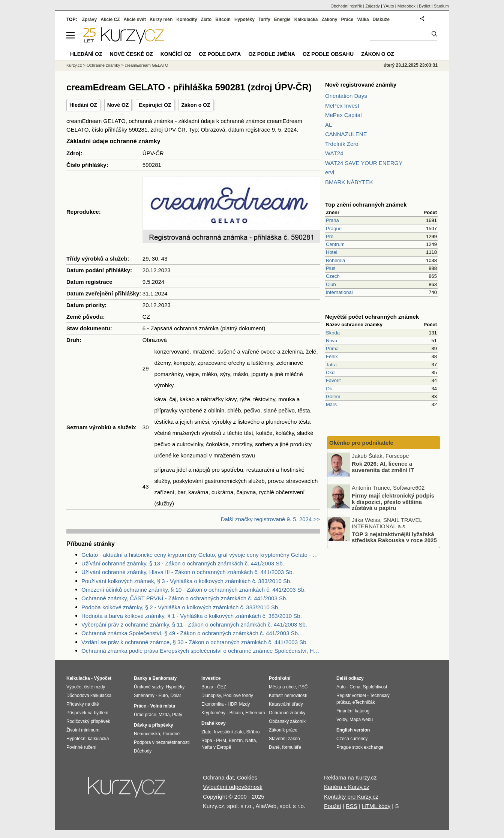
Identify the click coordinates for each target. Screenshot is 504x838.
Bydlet (425, 6)
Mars (331, 404)
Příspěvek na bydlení (87, 713)
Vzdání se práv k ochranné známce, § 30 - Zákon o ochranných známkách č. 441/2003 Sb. (195, 642)
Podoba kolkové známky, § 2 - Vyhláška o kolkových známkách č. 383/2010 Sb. (181, 607)
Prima (332, 349)
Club (331, 284)
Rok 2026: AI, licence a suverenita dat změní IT (383, 467)
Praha (332, 220)
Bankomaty (164, 678)
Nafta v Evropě (216, 747)
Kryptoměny (213, 713)
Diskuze (381, 19)
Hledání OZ (83, 105)
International (339, 292)
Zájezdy (373, 6)
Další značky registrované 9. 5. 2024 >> (270, 519)
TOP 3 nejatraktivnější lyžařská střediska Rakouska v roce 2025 (394, 537)
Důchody (143, 751)
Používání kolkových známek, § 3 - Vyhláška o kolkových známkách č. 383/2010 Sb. (187, 581)
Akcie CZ (110, 19)
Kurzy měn (161, 19)
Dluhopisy (211, 696)
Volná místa (162, 706)
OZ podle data (220, 54)
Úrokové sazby (148, 687)
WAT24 (334, 153)
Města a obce (282, 687)
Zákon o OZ (196, 105)
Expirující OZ (155, 105)
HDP (232, 704)
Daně (274, 747)
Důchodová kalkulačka (89, 696)
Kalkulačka (306, 19)
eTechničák (364, 702)
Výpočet (103, 678)
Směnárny (144, 696)
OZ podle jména (271, 54)
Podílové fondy (238, 696)
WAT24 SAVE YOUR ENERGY (364, 163)
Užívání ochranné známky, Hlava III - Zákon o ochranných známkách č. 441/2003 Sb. (188, 572)
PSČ (303, 687)
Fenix (332, 356)
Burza (207, 687)
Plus (331, 268)
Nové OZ (118, 105)
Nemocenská (147, 734)
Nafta (251, 741)
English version (353, 730)
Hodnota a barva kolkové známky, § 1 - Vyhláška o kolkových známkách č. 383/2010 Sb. (192, 616)
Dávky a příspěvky (154, 725)
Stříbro (253, 732)
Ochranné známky (103, 65)
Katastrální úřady (286, 704)
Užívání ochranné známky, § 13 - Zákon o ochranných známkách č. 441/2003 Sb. (183, 563)
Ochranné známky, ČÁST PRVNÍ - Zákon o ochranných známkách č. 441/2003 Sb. (184, 598)
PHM (221, 741)
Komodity (187, 19)
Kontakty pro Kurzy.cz (351, 797)
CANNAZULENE (346, 134)
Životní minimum (83, 730)
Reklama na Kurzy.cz (350, 777)
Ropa (207, 741)
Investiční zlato (229, 732)
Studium (441, 6)
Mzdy (245, 704)
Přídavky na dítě (83, 704)
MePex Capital (343, 115)
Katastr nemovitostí (288, 696)
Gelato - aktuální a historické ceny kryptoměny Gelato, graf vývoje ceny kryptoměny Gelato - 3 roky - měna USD (201, 555)
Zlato (206, 19)
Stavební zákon (284, 739)
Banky (141, 678)
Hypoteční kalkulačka (88, 739)
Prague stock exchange (360, 747)
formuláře (292, 747)
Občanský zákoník (287, 721)
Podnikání (280, 678)
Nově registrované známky (361, 85)
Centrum (335, 244)
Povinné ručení (81, 747)
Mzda (164, 715)
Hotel (331, 252)
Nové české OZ (131, 54)
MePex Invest (342, 106)
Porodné (171, 734)
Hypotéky (244, 19)
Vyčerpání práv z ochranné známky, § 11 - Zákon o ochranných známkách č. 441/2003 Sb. (194, 624)
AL (328, 125)
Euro (163, 696)
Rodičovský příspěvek (88, 721)
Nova (331, 341)
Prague (334, 229)
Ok (329, 389)
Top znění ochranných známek (366, 205)
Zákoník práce (283, 730)
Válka (363, 19)
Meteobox (406, 6)
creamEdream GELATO (147, 65)
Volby (342, 720)
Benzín (236, 741)
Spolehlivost (375, 687)
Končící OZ (176, 54)
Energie (282, 19)
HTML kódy (376, 806)
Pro (330, 236)
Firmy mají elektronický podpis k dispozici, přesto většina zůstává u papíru (393, 502)
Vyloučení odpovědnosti (233, 787)
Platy (177, 715)
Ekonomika (212, 704)
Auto (341, 687)
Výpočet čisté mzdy (86, 687)
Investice (211, 678)
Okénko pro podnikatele (361, 443)
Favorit (333, 380)
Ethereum (255, 713)
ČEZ (222, 687)
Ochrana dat (218, 777)
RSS (352, 806)
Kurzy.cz (74, 65)
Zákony (329, 19)
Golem (333, 397)
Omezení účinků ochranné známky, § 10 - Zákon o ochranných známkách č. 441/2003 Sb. (193, 590)
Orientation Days (346, 96)
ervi (330, 172)
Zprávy (89, 19)
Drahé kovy (214, 723)
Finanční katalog (353, 711)
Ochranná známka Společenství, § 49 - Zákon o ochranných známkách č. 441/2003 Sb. (190, 633)
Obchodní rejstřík (346, 6)
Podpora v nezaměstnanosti (162, 742)
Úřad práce (145, 715)
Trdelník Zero (342, 144)
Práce (347, 19)
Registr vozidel (351, 696)
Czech (333, 276)
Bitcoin (223, 19)
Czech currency (352, 739)
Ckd (330, 373)
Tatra (331, 365)
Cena (355, 687)
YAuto (389, 6)
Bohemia (335, 260)
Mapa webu (361, 720)
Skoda (333, 333)
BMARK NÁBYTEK (349, 182)
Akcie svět (135, 19)
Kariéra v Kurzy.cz (347, 787)
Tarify (264, 19)
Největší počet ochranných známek (372, 317)
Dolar (176, 696)
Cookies (247, 777)
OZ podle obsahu (328, 54)
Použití (333, 806)
